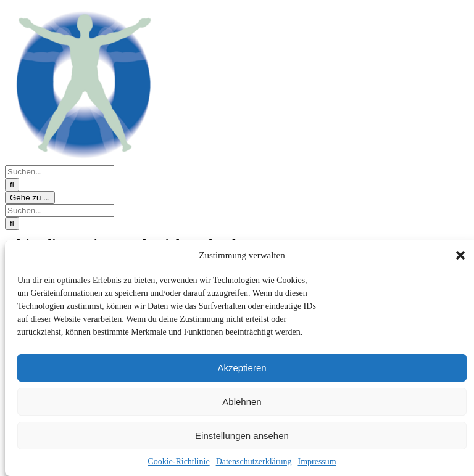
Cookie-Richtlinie (178, 462)
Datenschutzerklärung (254, 462)
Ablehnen (242, 402)
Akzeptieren (242, 368)
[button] (460, 255)
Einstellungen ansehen (242, 436)
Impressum (317, 462)
